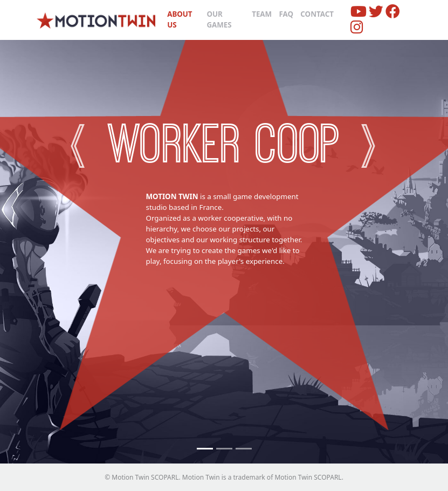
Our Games (219, 19)
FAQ (286, 14)
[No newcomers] (224, 449)
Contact (317, 14)
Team (262, 14)
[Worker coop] (205, 449)
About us (180, 19)
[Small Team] (244, 449)
